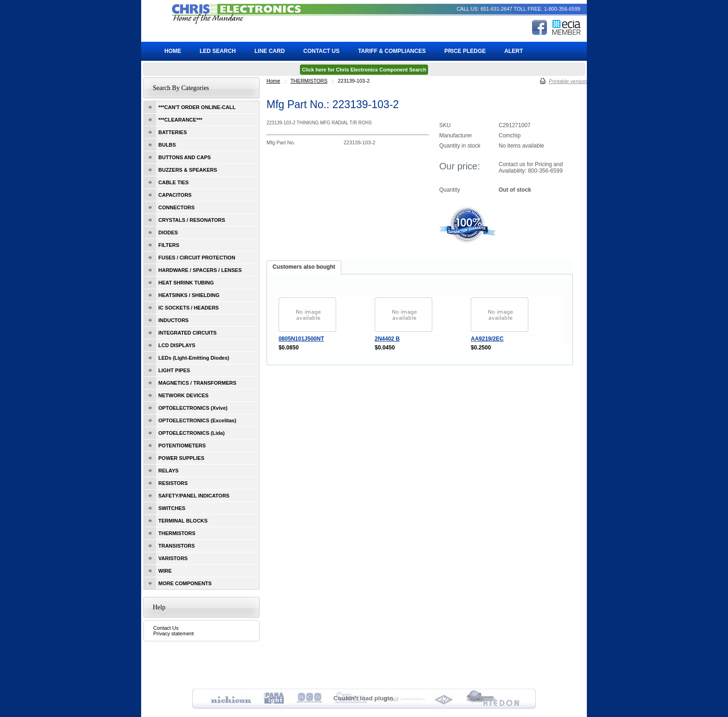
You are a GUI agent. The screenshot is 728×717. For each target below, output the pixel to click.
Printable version (568, 81)
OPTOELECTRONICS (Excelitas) (197, 420)
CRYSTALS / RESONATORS (192, 220)
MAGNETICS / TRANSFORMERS (197, 383)
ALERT (513, 51)
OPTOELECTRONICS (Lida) (192, 433)
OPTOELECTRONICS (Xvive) (193, 408)
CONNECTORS (176, 207)
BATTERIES (173, 132)
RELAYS (169, 471)
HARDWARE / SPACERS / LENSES (200, 270)
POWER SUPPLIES (181, 458)
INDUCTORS (173, 320)
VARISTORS (173, 558)
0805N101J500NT (301, 339)
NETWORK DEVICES (183, 395)
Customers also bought (304, 267)
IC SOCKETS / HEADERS (188, 308)
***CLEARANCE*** (180, 120)
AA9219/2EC (487, 339)
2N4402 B (387, 339)
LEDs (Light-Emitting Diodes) (194, 358)
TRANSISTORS (177, 546)
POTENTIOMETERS (182, 446)
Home (273, 81)
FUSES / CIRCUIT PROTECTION (197, 258)
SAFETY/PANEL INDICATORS (194, 496)
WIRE (165, 571)
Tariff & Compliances (392, 51)
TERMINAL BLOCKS (183, 521)
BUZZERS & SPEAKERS (188, 170)
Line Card (270, 51)
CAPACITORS (175, 195)
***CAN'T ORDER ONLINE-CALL (197, 107)
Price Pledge (465, 51)
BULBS (167, 145)
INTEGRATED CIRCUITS (188, 333)
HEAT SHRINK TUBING (186, 283)
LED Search (218, 51)
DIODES (168, 233)
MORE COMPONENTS (185, 583)
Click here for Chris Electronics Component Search (364, 70)
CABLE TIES (173, 182)
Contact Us (166, 628)
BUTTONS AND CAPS (185, 157)
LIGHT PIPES (174, 370)
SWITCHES (172, 508)
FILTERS (169, 245)
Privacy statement (173, 633)
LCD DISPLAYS (177, 345)
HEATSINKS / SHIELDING (189, 295)
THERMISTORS (309, 81)
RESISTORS (173, 483)
